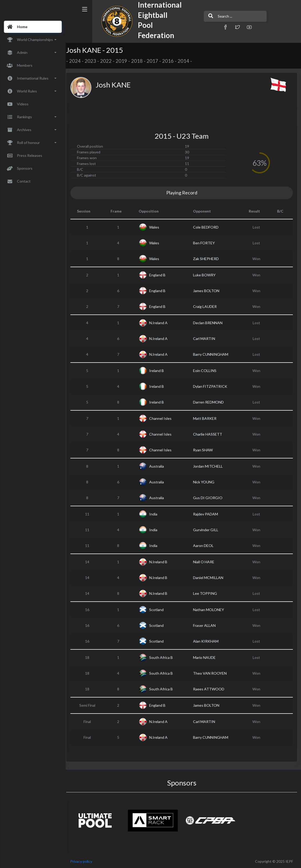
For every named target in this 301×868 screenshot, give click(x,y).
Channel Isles (163, 418)
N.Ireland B (161, 562)
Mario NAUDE (206, 657)
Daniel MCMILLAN (210, 578)
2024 (78, 61)
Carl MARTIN (206, 339)
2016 (171, 61)
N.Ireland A (161, 323)
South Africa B (163, 657)
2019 (125, 61)
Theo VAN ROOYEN (211, 673)
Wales (157, 227)
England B (160, 275)
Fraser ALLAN (206, 625)
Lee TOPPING (207, 593)
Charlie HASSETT (209, 434)
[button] (212, 27)
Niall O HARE (205, 562)
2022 (109, 61)
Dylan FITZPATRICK (212, 386)
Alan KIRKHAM (207, 641)
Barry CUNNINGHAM (212, 354)
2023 (94, 61)
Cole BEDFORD (207, 227)
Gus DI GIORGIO (209, 498)
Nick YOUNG (205, 482)
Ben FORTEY (206, 243)
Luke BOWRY (206, 275)
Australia (159, 466)
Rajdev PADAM (207, 514)
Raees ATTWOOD (210, 689)
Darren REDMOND (210, 402)
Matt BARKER (206, 418)
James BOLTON (208, 291)
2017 (156, 61)
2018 (140, 61)
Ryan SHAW (204, 450)
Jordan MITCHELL (209, 466)
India (156, 514)
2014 (187, 61)
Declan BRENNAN (209, 323)
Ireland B (159, 371)
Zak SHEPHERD (207, 259)
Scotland (159, 610)
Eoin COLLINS (206, 371)
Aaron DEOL (205, 546)
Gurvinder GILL (207, 530)
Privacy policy (85, 861)
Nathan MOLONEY (210, 610)
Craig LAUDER (206, 306)
